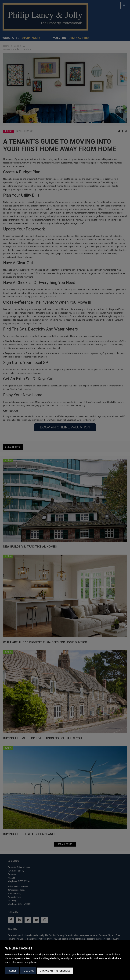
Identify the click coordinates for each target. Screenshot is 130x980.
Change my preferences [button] (55, 971)
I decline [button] (28, 971)
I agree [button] (12, 971)
